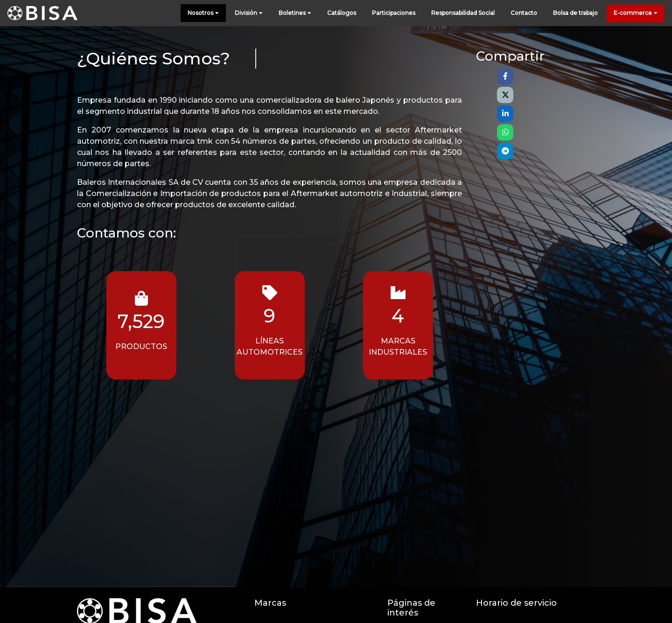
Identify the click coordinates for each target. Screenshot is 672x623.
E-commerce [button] (636, 13)
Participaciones (394, 13)
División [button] (249, 13)
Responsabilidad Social (463, 13)
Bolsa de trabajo (575, 13)
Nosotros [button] (203, 13)
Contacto (524, 13)
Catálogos (342, 13)
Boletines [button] (295, 13)
